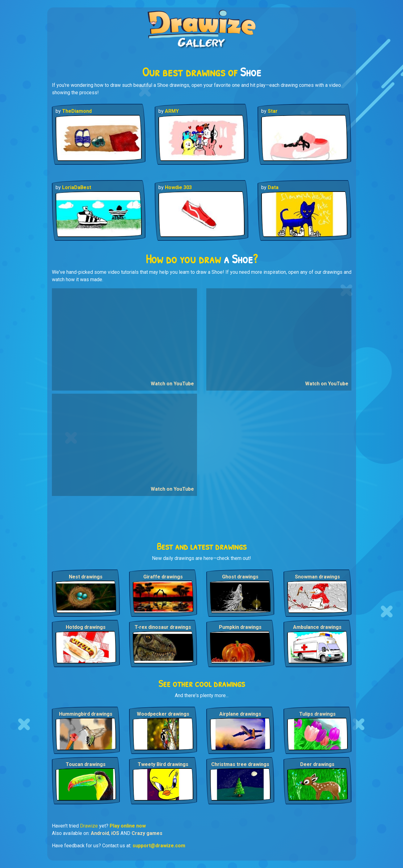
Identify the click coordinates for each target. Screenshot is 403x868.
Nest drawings (86, 577)
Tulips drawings (317, 714)
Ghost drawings (240, 577)
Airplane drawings (240, 714)
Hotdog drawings (86, 627)
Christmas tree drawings (240, 764)
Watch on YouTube (172, 384)
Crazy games (147, 833)
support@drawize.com (159, 846)
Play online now (128, 826)
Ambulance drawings (317, 627)
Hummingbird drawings (86, 714)
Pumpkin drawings (240, 627)
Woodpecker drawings (163, 714)
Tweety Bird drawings (163, 764)
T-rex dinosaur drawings (163, 627)
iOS (115, 833)
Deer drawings (317, 764)
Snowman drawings (317, 577)
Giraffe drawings (163, 577)
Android (100, 833)
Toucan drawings (86, 764)
